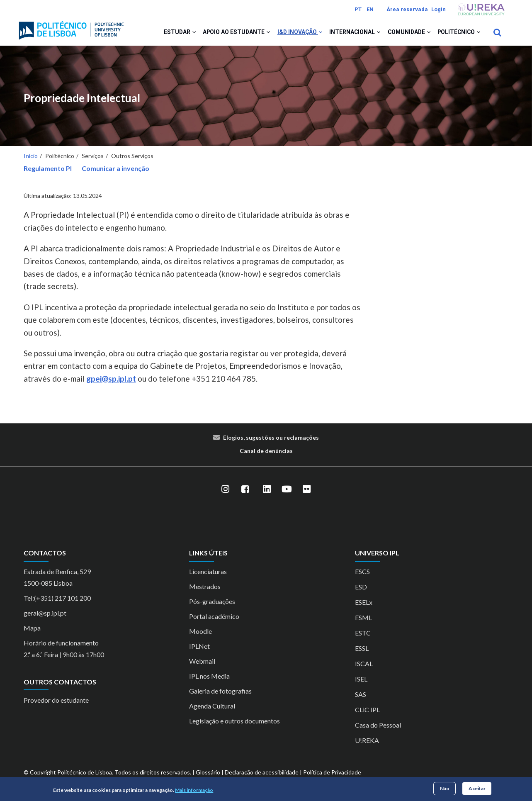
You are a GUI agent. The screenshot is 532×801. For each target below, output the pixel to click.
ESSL (362, 652)
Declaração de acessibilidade (262, 776)
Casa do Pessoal (378, 729)
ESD (361, 590)
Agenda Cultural (212, 710)
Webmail (202, 665)
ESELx (364, 606)
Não (445, 788)
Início (31, 159)
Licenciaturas (208, 575)
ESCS (362, 575)
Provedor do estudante (56, 704)
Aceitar (477, 788)
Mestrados (205, 590)
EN (370, 9)
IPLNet (199, 650)
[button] (181, 34)
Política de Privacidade (332, 776)
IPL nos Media (209, 680)
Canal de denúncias (266, 455)
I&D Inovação (291, 34)
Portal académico (214, 620)
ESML (363, 621)
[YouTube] (287, 493)
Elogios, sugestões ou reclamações (271, 442)
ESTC (363, 637)
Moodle (200, 635)
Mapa (32, 632)
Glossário (208, 776)
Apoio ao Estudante (225, 34)
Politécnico (458, 34)
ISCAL (364, 667)
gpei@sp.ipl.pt (111, 382)
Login (438, 9)
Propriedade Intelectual (82, 102)
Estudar (166, 34)
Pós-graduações (212, 605)
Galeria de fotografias (220, 695)
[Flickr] (307, 493)
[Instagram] (226, 493)
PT (358, 9)
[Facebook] (245, 493)
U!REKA (367, 744)
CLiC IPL (367, 713)
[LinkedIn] (267, 493)
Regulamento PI (48, 172)
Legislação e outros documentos (234, 724)
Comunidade (405, 34)
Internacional (348, 34)
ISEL (361, 683)
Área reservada (407, 9)
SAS (361, 698)
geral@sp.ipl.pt (45, 617)
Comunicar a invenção (115, 172)
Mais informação (194, 790)
